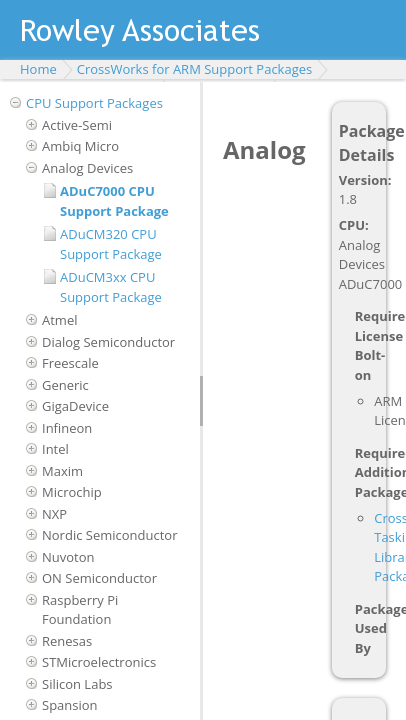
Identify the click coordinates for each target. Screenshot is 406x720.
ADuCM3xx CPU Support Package (111, 287)
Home (38, 69)
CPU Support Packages (94, 103)
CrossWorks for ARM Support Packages (194, 69)
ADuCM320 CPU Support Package (111, 244)
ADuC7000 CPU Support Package (114, 201)
